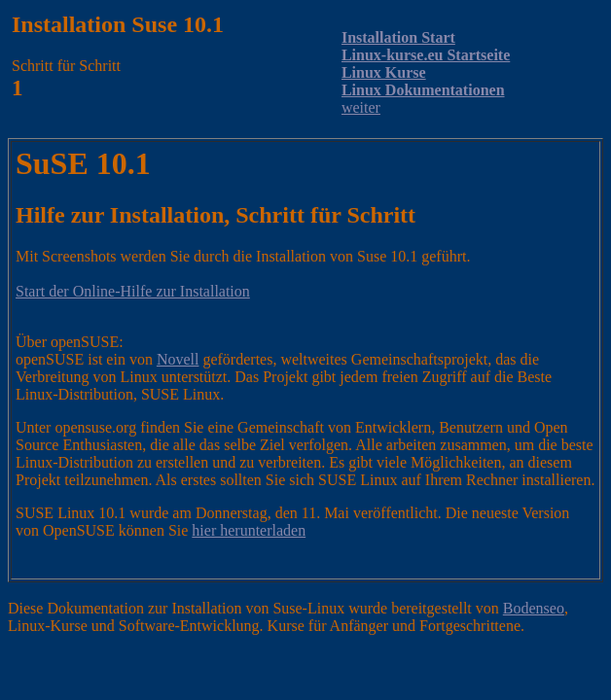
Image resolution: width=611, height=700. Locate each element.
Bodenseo (534, 608)
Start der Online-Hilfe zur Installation (133, 291)
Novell (178, 359)
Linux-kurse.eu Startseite (426, 55)
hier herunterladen (249, 530)
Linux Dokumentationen (423, 90)
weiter (361, 107)
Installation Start (398, 37)
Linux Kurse (384, 72)
